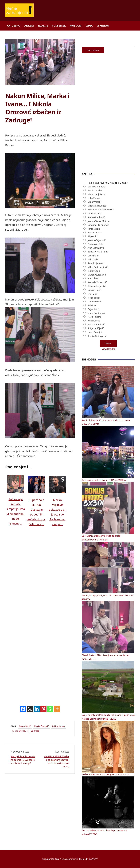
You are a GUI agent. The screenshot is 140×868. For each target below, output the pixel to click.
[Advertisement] (31, 150)
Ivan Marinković (96, 248)
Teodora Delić (95, 213)
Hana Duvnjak (95, 332)
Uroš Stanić (94, 256)
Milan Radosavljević (98, 267)
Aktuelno (14, 26)
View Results (108, 349)
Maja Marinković (96, 187)
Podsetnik (59, 26)
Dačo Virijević (94, 302)
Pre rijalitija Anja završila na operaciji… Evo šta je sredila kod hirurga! (23, 796)
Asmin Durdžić (95, 190)
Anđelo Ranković (96, 217)
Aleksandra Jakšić (97, 286)
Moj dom (76, 26)
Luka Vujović (94, 198)
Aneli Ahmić (94, 321)
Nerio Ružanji (95, 317)
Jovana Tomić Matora (99, 221)
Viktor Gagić (94, 271)
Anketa (29, 26)
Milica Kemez (59, 762)
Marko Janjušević (96, 194)
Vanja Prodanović (97, 313)
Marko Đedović (41, 762)
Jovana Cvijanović (97, 240)
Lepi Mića (92, 294)
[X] (30, 745)
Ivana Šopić (25, 762)
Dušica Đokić (94, 290)
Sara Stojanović (96, 263)
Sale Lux (92, 305)
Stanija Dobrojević (97, 336)
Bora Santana (95, 233)
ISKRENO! (103, 26)
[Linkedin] (37, 745)
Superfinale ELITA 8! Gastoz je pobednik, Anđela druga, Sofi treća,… (36, 541)
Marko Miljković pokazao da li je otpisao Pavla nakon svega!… (57, 541)
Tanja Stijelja (94, 229)
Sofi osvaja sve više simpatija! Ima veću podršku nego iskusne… (16, 541)
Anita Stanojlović (96, 324)
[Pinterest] (43, 745)
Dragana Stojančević (98, 225)
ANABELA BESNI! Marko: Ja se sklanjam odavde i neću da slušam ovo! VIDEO (57, 798)
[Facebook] (23, 745)
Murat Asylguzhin (97, 275)
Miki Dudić (93, 259)
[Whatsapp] (50, 745)
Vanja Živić (93, 278)
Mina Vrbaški (94, 202)
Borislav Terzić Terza (98, 252)
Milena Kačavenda (97, 206)
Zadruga (35, 767)
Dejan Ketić (93, 309)
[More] (57, 745)
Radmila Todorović (97, 282)
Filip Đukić (93, 236)
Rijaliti (43, 26)
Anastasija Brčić (96, 244)
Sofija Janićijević (96, 328)
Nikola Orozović (20, 767)
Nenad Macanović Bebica (101, 209)
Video (89, 26)
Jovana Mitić (94, 298)
